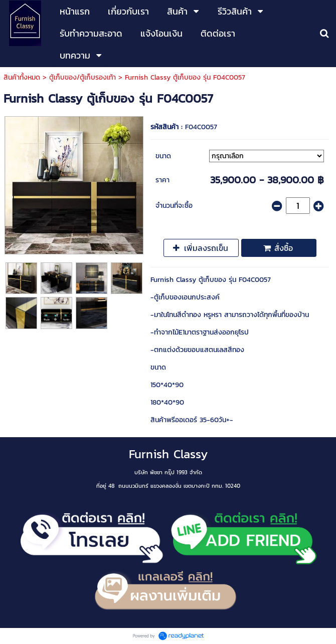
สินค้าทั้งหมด (22, 77)
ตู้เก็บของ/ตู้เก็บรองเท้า (82, 77)
